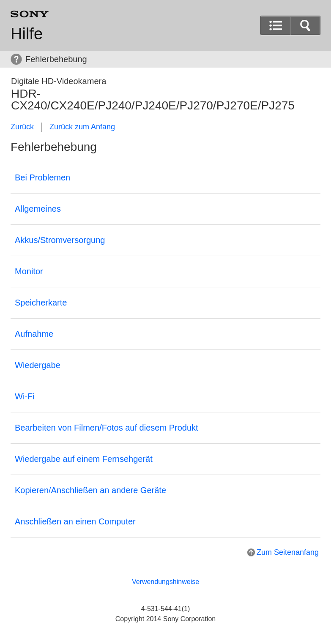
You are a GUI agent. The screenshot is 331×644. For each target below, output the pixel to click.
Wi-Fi (25, 396)
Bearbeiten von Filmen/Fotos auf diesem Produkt (107, 428)
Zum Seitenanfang (288, 552)
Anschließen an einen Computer (75, 521)
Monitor (29, 271)
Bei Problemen (42, 177)
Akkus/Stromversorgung (60, 240)
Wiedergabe (38, 365)
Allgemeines (38, 209)
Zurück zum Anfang (82, 127)
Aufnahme (34, 334)
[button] (305, 25)
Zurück (22, 127)
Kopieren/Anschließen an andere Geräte (90, 490)
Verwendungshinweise (165, 582)
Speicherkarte (41, 303)
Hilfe (27, 34)
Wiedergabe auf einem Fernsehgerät (84, 459)
